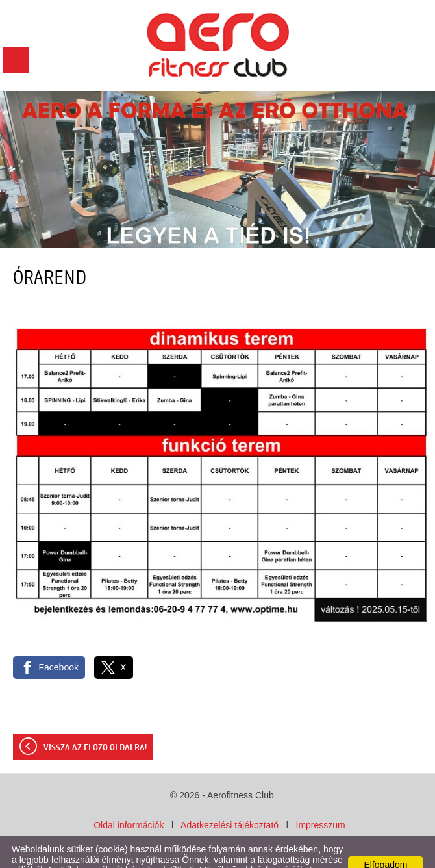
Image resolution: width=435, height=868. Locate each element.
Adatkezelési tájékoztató (230, 799)
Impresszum (321, 799)
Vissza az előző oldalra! (95, 722)
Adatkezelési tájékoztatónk (114, 854)
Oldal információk (129, 799)
